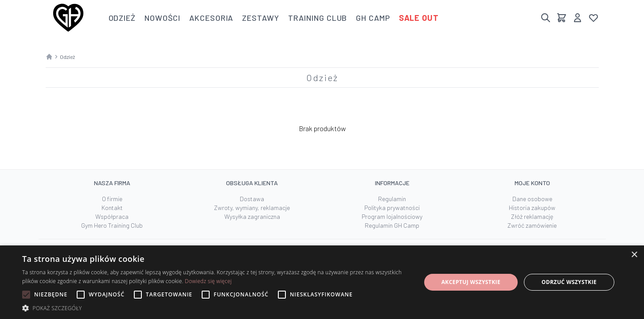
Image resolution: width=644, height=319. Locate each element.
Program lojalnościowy (392, 216)
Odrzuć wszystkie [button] (569, 282)
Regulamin (392, 199)
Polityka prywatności (392, 208)
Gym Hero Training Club (112, 225)
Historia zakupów (532, 208)
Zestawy (260, 18)
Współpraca (112, 216)
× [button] (634, 255)
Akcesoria (211, 18)
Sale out (419, 18)
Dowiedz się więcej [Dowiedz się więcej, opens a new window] (208, 281)
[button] (216, 308)
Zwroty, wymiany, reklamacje (252, 208)
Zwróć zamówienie (532, 225)
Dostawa (252, 199)
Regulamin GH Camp (392, 225)
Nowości (162, 18)
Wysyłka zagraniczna (252, 216)
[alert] (322, 282)
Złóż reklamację (532, 216)
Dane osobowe (532, 199)
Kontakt (112, 208)
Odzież (122, 18)
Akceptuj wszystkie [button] (471, 282)
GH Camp (373, 18)
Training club (318, 18)
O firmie (112, 199)
